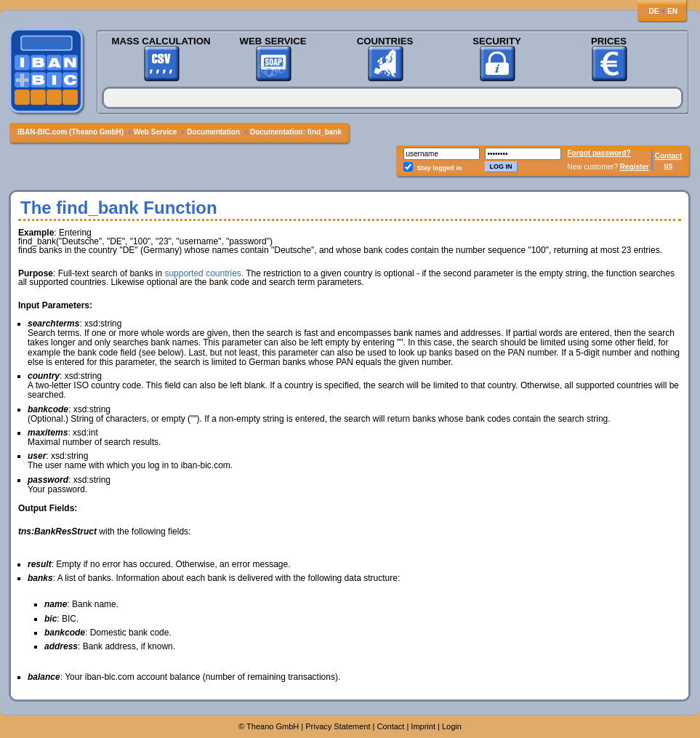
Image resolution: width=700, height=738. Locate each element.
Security (497, 41)
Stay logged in (440, 168)
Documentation (213, 132)
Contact (668, 156)
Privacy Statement (338, 726)
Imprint (423, 726)
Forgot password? (599, 153)
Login (452, 726)
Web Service (273, 41)
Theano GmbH (273, 726)
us (669, 165)
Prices (609, 41)
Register (635, 167)
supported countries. (204, 273)
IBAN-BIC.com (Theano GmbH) (71, 132)
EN (672, 11)
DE (653, 11)
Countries (385, 41)
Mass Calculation (161, 41)
